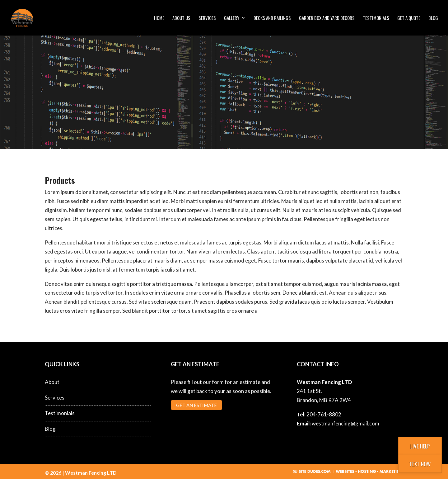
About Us (181, 18)
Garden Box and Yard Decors (327, 18)
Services (207, 18)
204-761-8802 (324, 414)
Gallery (232, 18)
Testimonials (376, 18)
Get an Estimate (196, 405)
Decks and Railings (272, 18)
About (52, 382)
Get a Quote (409, 18)
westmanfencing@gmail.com (345, 423)
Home (159, 18)
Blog (433, 18)
